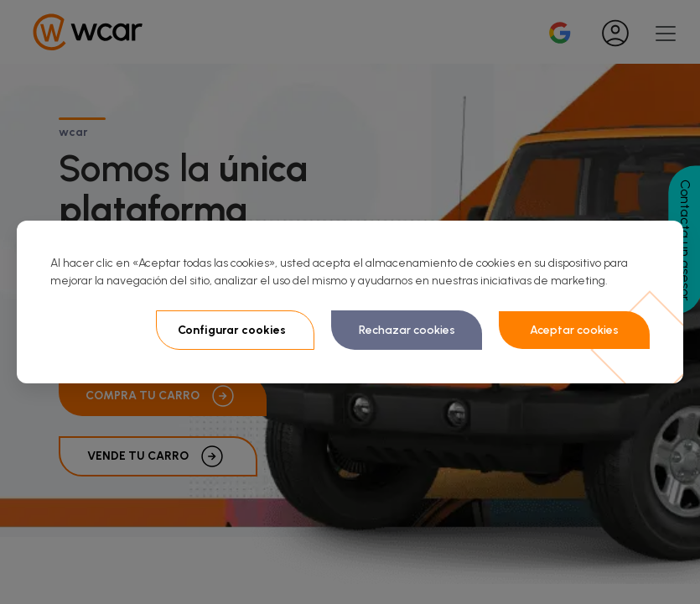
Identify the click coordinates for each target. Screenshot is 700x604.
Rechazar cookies (407, 330)
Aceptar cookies (574, 330)
